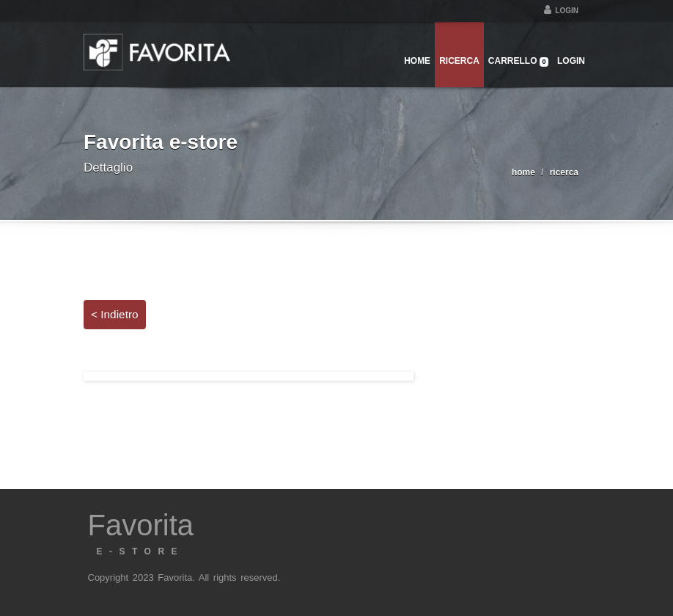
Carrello (518, 61)
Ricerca (459, 61)
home (523, 172)
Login (561, 11)
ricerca (564, 172)
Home (417, 61)
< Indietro (115, 314)
